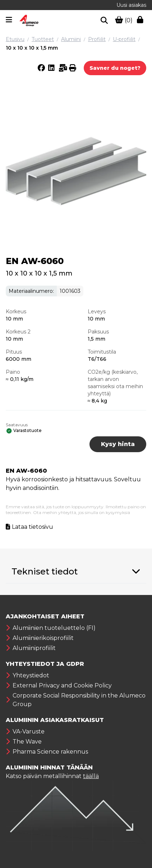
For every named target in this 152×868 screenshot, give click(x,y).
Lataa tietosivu (33, 527)
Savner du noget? (115, 68)
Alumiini (71, 39)
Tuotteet (43, 39)
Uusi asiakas (131, 5)
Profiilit (97, 39)
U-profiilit (124, 39)
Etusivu (15, 39)
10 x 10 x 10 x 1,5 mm (32, 48)
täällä (91, 776)
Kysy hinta (118, 444)
